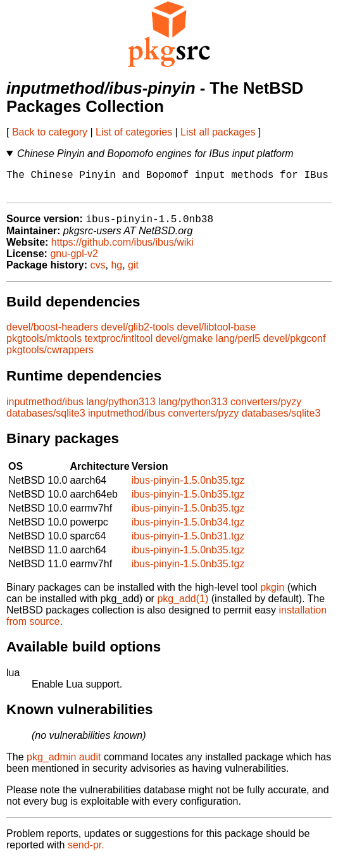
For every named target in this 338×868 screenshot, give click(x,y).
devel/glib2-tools (137, 334)
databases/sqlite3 (46, 420)
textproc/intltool (119, 345)
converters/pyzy (266, 409)
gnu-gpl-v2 (74, 261)
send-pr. (86, 852)
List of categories (134, 132)
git (133, 272)
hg (116, 272)
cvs (98, 272)
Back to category (50, 132)
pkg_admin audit (64, 764)
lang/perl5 (238, 345)
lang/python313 (121, 409)
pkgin (272, 594)
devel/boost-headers (52, 334)
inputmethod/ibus (45, 409)
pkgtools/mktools (44, 345)
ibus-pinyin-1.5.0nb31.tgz (188, 543)
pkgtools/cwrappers (50, 357)
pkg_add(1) (183, 606)
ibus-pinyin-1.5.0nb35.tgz (188, 487)
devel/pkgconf (295, 345)
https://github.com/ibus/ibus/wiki (122, 249)
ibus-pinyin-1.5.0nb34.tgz (188, 529)
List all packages (218, 132)
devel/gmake (185, 345)
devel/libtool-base (217, 334)
